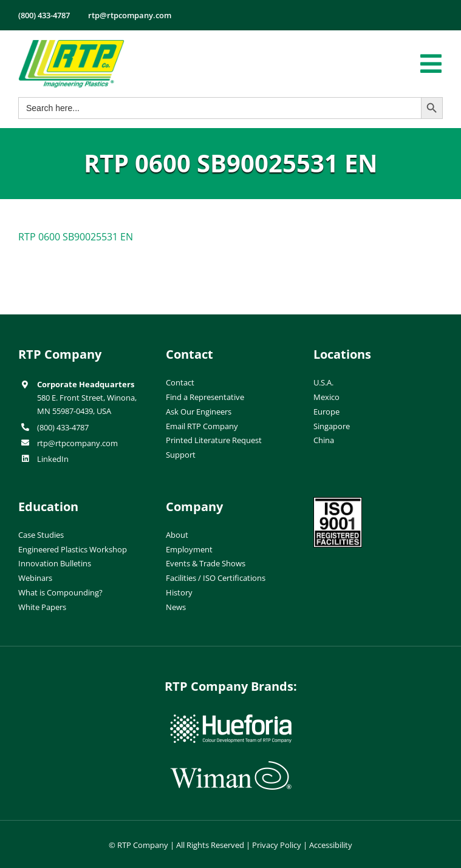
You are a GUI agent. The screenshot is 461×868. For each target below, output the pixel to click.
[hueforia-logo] (231, 719)
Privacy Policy (277, 845)
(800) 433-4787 (63, 427)
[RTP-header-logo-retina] (71, 44)
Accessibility (331, 845)
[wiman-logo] (231, 766)
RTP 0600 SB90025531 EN (76, 237)
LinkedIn (53, 459)
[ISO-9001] (338, 502)
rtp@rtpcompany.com (77, 443)
